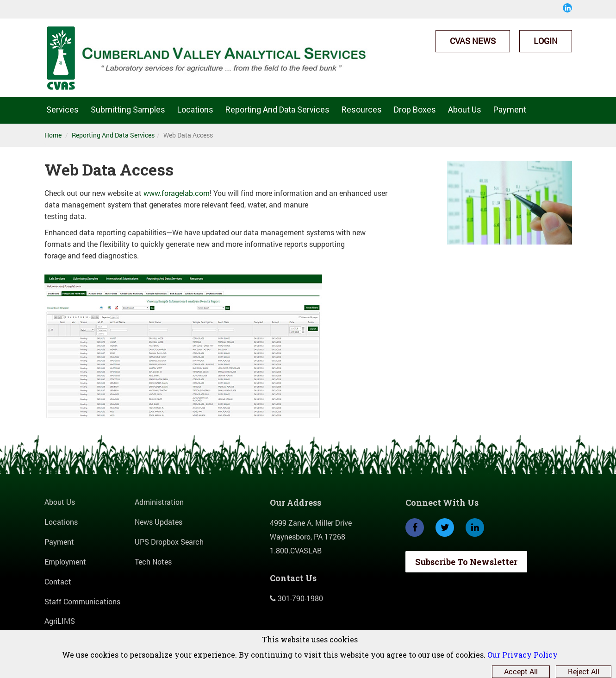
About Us (465, 110)
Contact (58, 581)
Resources (362, 110)
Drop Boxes (415, 110)
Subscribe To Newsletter (466, 562)
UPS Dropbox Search (169, 542)
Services (62, 110)
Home (53, 135)
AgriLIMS (60, 621)
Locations (195, 110)
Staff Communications (82, 601)
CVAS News (473, 41)
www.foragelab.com (177, 193)
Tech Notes (153, 562)
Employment (65, 562)
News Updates (159, 522)
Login (546, 41)
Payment (510, 110)
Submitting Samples (128, 110)
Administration (159, 502)
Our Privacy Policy (523, 655)
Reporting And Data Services (277, 110)
